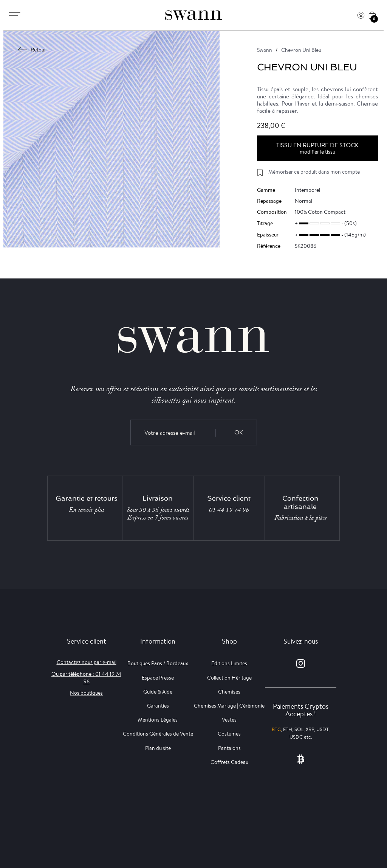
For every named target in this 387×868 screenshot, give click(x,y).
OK (239, 432)
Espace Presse (158, 678)
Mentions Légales (158, 720)
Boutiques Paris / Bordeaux (158, 663)
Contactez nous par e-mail (87, 662)
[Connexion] (361, 15)
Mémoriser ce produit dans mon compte (314, 172)
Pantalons (229, 748)
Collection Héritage (229, 678)
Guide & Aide (158, 692)
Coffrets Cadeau (229, 762)
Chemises (229, 692)
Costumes (229, 734)
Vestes (229, 720)
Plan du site (158, 748)
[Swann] (193, 15)
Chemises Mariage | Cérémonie (229, 706)
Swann (265, 50)
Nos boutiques (86, 693)
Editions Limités (229, 663)
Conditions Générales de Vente (158, 734)
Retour (32, 50)
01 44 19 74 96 (229, 510)
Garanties (158, 706)
